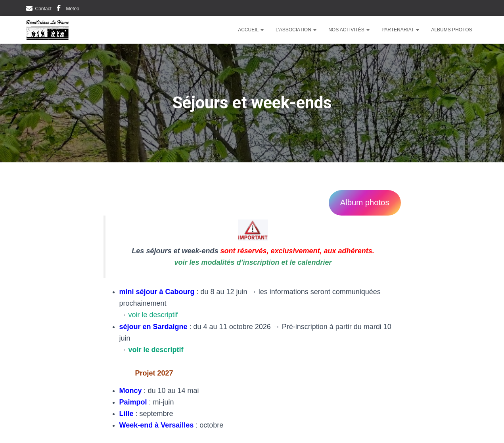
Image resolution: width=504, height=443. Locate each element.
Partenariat (400, 30)
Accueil (251, 30)
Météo (73, 9)
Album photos (365, 202)
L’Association (296, 30)
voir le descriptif (153, 315)
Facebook (59, 9)
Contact (43, 9)
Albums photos (451, 30)
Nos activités (349, 30)
